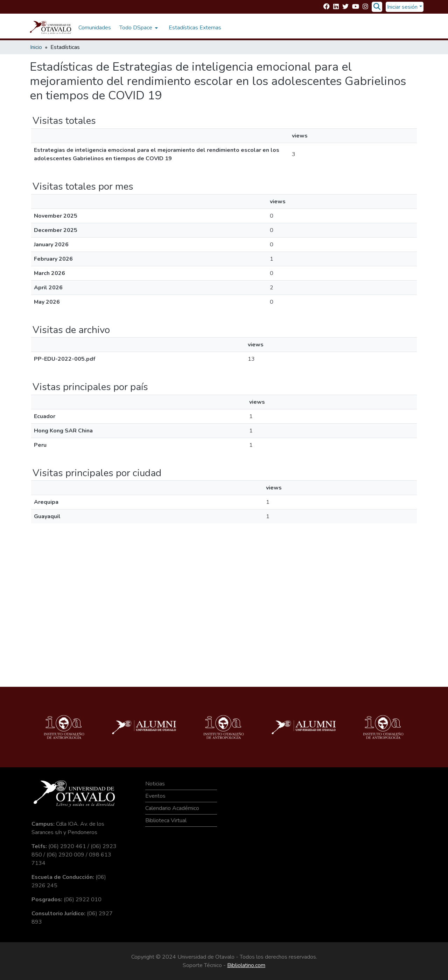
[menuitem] (138, 28)
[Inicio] (51, 28)
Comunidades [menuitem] (95, 28)
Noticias (155, 784)
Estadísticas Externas (195, 28)
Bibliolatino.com (246, 965)
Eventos (155, 796)
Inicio (36, 47)
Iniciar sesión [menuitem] (402, 7)
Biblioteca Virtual (166, 820)
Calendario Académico (172, 808)
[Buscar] (377, 7)
